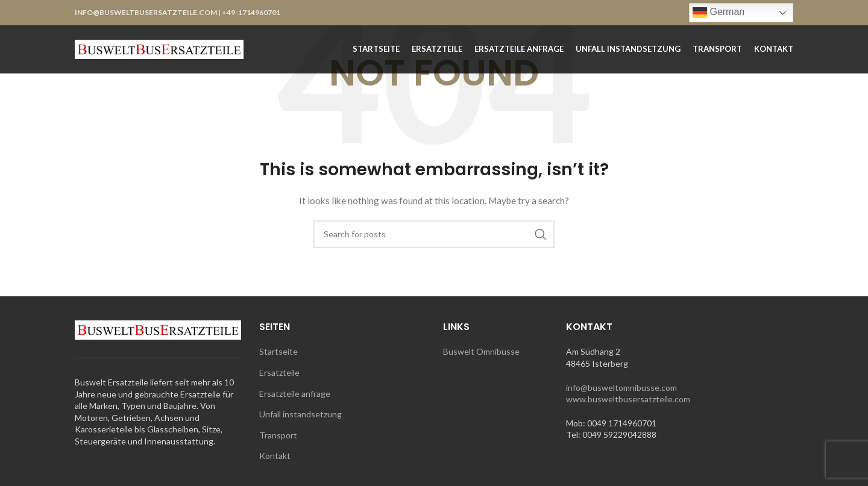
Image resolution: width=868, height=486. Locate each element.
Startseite (278, 351)
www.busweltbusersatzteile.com (628, 399)
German (719, 13)
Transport (278, 435)
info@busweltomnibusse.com (621, 388)
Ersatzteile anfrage (295, 394)
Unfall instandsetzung (300, 414)
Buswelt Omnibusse (481, 351)
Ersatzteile (279, 372)
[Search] (434, 234)
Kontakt (275, 456)
